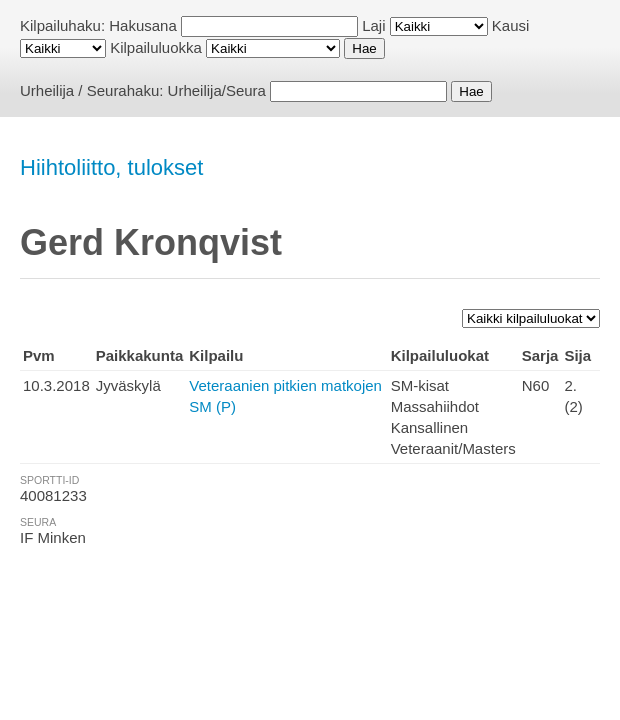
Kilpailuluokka (156, 47)
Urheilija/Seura (217, 90)
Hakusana (143, 25)
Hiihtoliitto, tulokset (111, 167)
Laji (373, 25)
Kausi (511, 25)
